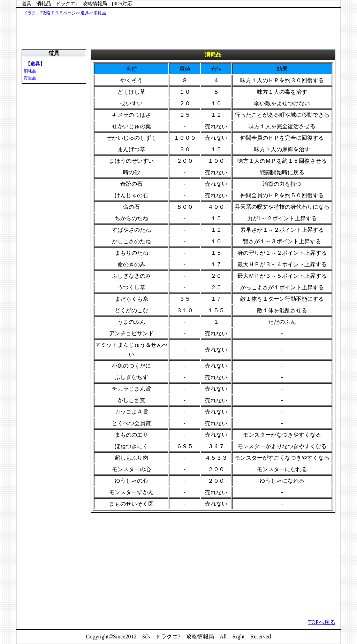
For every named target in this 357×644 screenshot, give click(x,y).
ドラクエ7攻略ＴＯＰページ (50, 13)
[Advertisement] (180, 32)
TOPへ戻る (322, 622)
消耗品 (100, 13)
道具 (85, 13)
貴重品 (30, 78)
